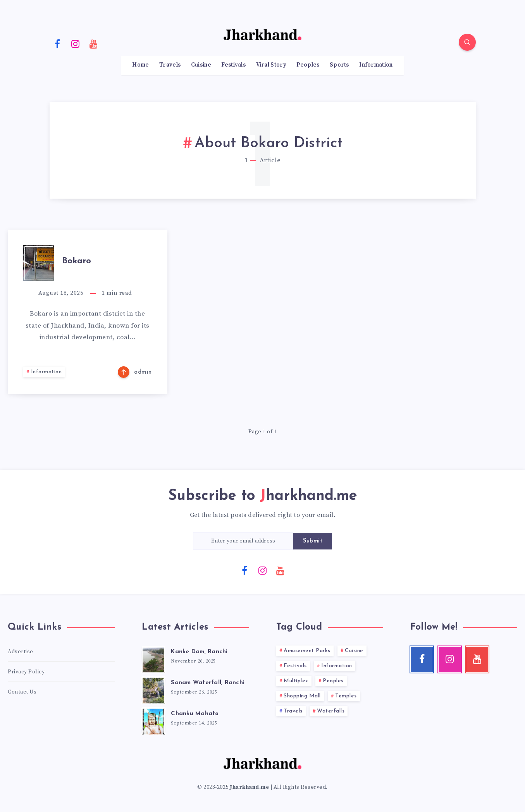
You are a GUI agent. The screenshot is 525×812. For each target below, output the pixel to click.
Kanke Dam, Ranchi (199, 652)
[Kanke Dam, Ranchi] (153, 658)
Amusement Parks (307, 651)
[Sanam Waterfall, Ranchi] (153, 689)
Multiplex (296, 681)
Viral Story (271, 65)
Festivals (233, 65)
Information (376, 65)
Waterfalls (331, 711)
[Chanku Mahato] (153, 720)
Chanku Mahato (195, 714)
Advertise (21, 652)
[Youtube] (94, 43)
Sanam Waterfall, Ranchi (208, 683)
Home (140, 65)
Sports (339, 65)
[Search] (467, 42)
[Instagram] (76, 43)
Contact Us (22, 692)
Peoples (308, 65)
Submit (313, 541)
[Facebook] (58, 43)
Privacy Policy (26, 672)
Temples (346, 696)
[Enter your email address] (243, 541)
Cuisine (201, 65)
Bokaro (77, 261)
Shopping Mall (302, 696)
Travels (170, 65)
